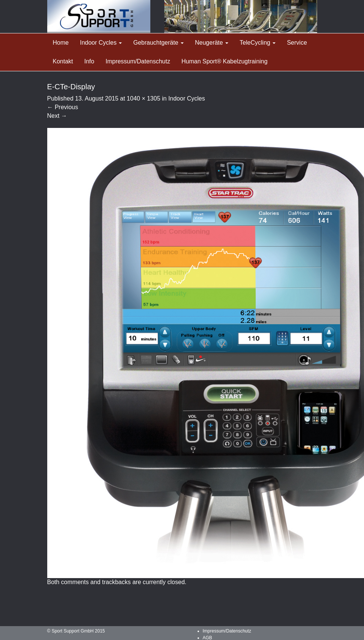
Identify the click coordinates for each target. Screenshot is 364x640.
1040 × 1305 (143, 98)
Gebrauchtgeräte (158, 43)
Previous (63, 107)
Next (57, 116)
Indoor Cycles (101, 43)
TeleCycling (258, 43)
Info (89, 61)
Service (297, 43)
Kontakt (63, 61)
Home (61, 43)
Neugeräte (212, 43)
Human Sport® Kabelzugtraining (225, 61)
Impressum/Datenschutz (138, 61)
